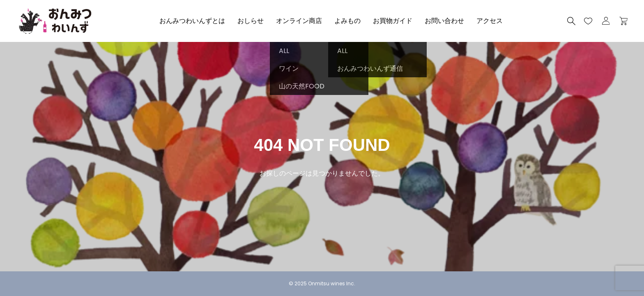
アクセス (490, 21)
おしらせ (251, 21)
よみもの (347, 21)
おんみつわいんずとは (192, 21)
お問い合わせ (444, 21)
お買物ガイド (393, 21)
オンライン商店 (299, 21)
